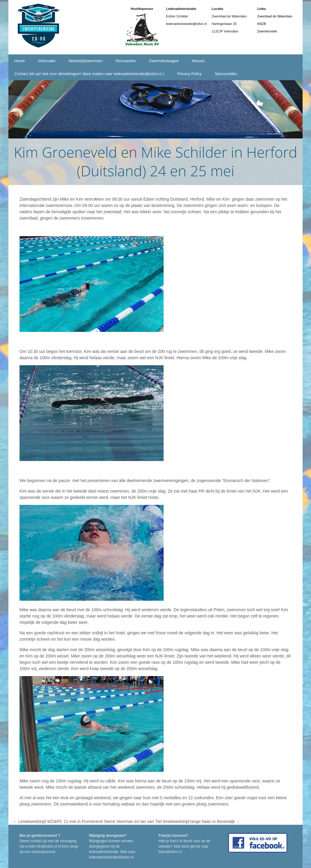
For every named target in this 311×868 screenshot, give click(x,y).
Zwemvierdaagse (164, 61)
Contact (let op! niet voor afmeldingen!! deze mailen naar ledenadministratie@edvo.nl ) (89, 74)
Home (20, 61)
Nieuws (198, 61)
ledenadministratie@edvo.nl (111, 857)
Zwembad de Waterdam (275, 16)
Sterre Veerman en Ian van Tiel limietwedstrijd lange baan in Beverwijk (172, 821)
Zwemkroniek (267, 31)
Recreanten (126, 61)
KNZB (262, 24)
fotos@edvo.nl (170, 852)
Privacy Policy (190, 74)
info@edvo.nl (47, 846)
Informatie (47, 61)
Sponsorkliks (226, 74)
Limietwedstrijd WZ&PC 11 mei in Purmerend (58, 821)
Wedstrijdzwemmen (85, 61)
